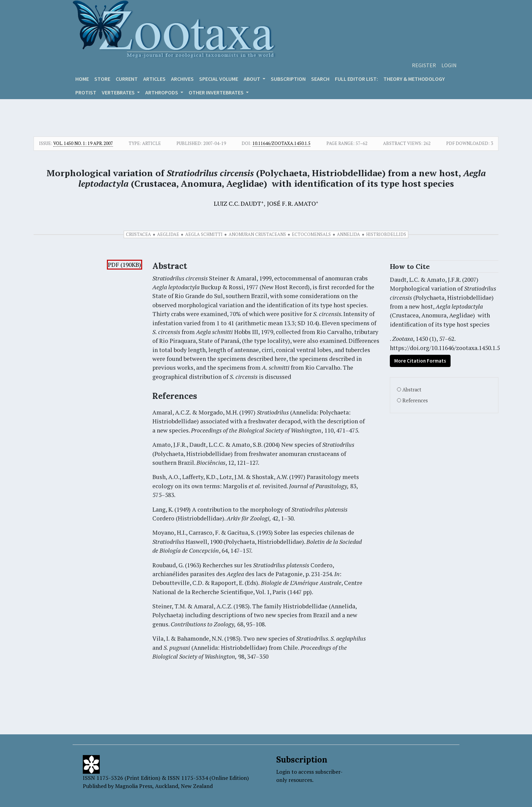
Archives (182, 79)
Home (82, 79)
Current (127, 79)
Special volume (219, 79)
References (415, 400)
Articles (154, 79)
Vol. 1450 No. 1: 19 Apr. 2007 (83, 143)
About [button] (252, 79)
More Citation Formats (420, 361)
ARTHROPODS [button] (162, 92)
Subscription (288, 79)
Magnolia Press (134, 786)
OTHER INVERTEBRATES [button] (217, 92)
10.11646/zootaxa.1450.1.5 (281, 143)
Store (102, 79)
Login (449, 65)
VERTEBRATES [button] (119, 92)
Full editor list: (356, 79)
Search (320, 79)
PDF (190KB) (125, 265)
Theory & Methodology (414, 79)
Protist (86, 92)
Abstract (412, 390)
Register (424, 65)
